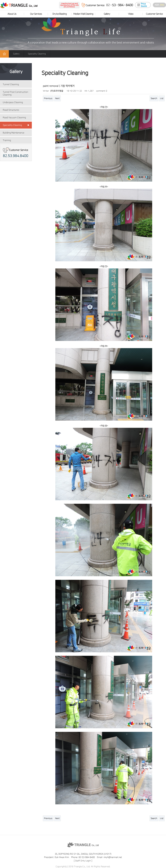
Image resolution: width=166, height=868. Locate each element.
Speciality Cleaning (12, 125)
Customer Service (154, 14)
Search (154, 98)
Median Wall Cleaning (83, 14)
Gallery (107, 14)
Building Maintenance (14, 133)
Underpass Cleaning (13, 102)
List (162, 98)
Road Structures (11, 110)
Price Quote (144, 5)
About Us (12, 14)
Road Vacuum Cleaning (14, 118)
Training (7, 140)
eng (162, 5)
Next (57, 98)
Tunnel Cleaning (11, 84)
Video (131, 14)
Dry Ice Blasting (60, 14)
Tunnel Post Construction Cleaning (15, 93)
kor (157, 5)
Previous (48, 98)
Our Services (36, 14)
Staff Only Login (83, 861)
